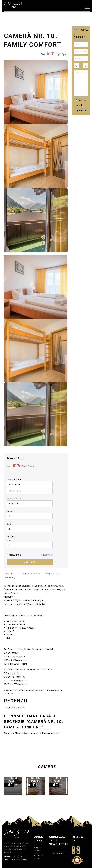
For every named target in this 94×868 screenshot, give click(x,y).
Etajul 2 (10, 631)
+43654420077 (13, 857)
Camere (37, 850)
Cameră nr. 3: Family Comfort (59, 780)
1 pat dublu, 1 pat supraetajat (21, 628)
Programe (38, 847)
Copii (9, 524)
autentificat (23, 733)
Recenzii (9, 578)
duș (8, 638)
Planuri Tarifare (53, 574)
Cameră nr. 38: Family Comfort (14, 780)
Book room (30, 562)
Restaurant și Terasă (39, 857)
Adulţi (10, 511)
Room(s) (11, 537)
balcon (10, 634)
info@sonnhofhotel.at (16, 859)
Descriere (9, 574)
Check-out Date (15, 498)
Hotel (36, 853)
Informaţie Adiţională (29, 574)
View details (47, 555)
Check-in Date (14, 479)
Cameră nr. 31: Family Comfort (37, 780)
